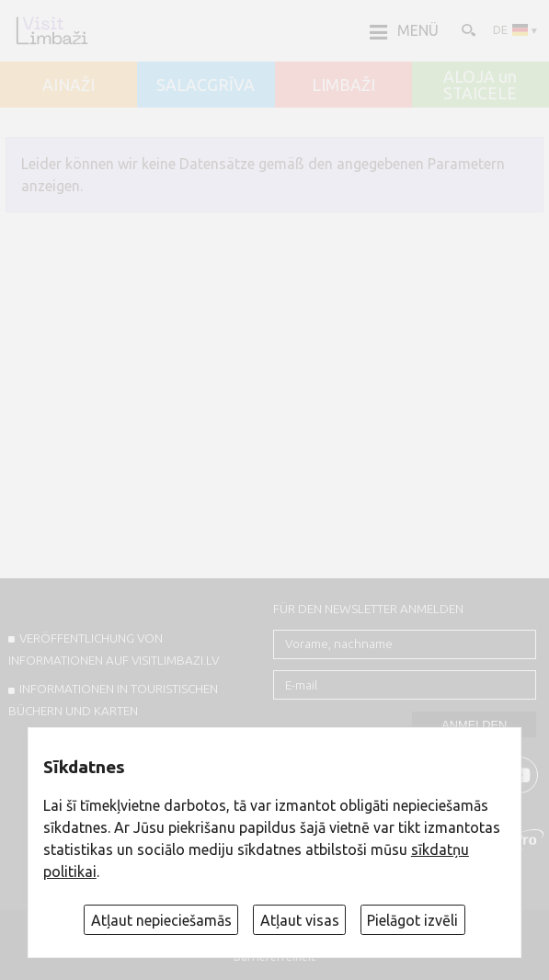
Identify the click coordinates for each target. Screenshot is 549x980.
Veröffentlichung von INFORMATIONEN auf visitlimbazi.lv (114, 649)
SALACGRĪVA (206, 85)
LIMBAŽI (343, 85)
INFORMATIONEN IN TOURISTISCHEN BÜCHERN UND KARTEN (113, 700)
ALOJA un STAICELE (480, 85)
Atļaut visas (300, 920)
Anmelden (474, 725)
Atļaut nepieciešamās (161, 920)
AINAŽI (69, 85)
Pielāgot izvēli (412, 920)
